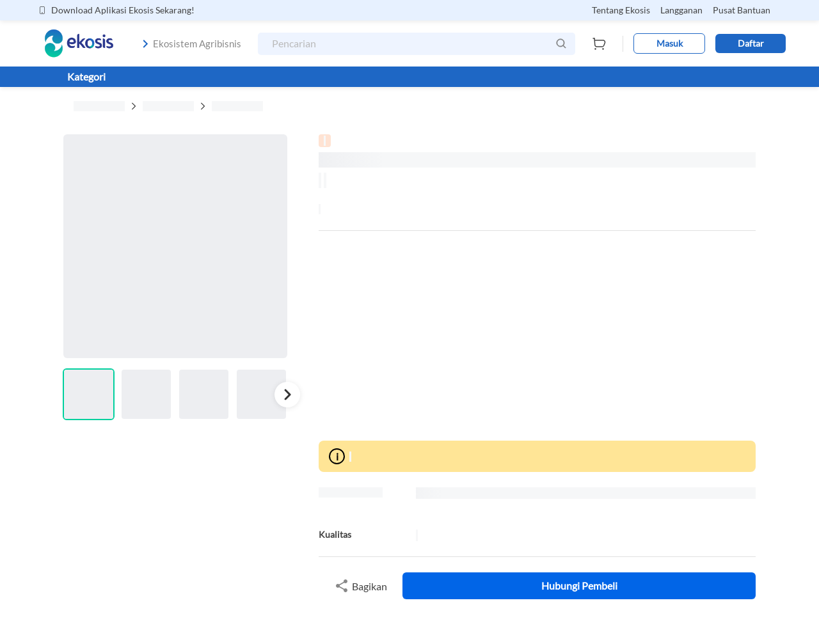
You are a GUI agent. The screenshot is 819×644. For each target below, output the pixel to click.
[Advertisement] (537, 336)
